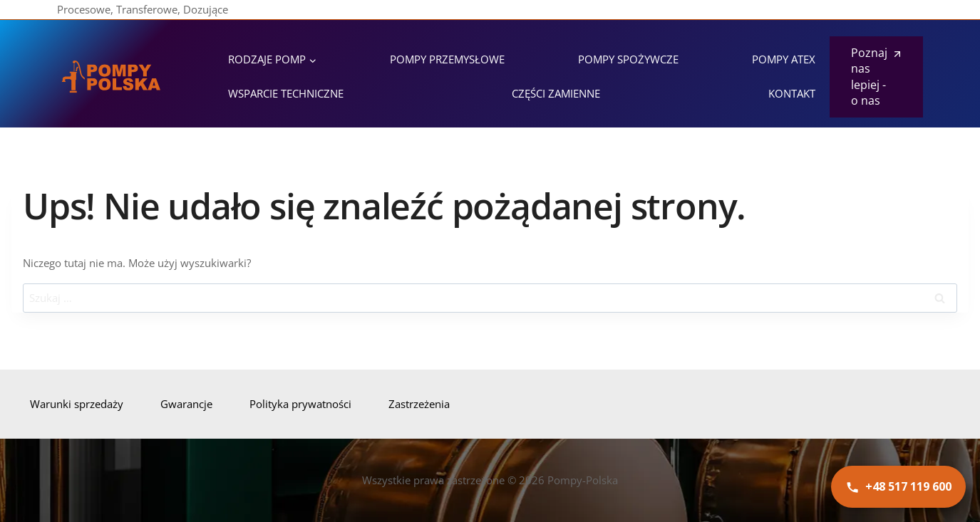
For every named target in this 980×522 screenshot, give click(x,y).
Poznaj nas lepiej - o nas (869, 77)
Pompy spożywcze (628, 59)
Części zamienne (556, 93)
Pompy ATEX (784, 59)
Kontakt (792, 93)
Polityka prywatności (300, 404)
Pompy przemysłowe (447, 59)
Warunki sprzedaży (77, 404)
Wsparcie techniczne (286, 93)
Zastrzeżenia (419, 404)
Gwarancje (186, 404)
